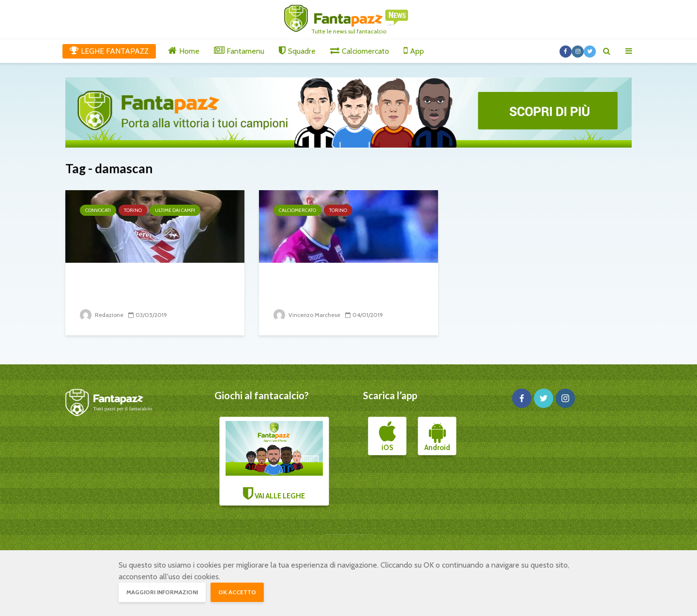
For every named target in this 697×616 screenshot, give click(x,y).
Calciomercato (297, 210)
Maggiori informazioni (162, 592)
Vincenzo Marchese (307, 315)
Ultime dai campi (175, 210)
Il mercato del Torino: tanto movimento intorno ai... (339, 288)
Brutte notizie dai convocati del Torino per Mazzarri (146, 288)
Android (437, 436)
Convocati (98, 210)
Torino (133, 210)
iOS (387, 436)
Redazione (102, 315)
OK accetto (237, 592)
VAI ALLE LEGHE (274, 461)
